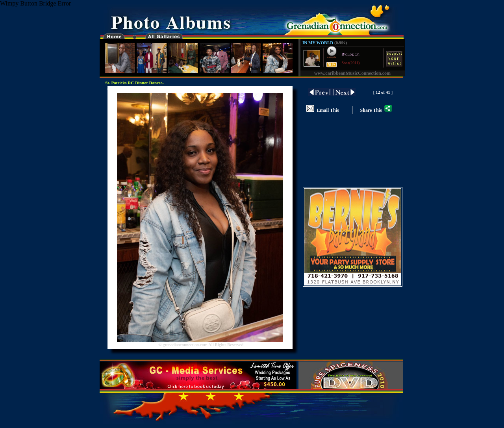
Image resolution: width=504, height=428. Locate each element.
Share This (376, 110)
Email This (322, 110)
